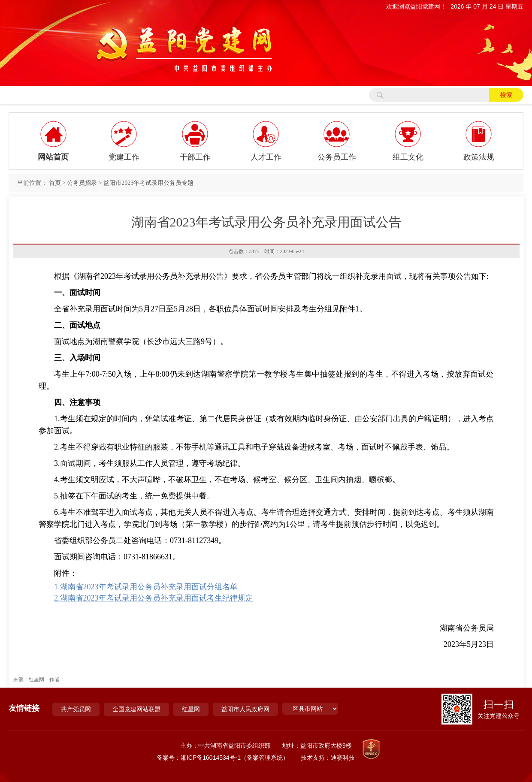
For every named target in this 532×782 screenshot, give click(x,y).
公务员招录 (82, 183)
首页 (55, 183)
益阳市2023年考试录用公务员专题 (148, 183)
